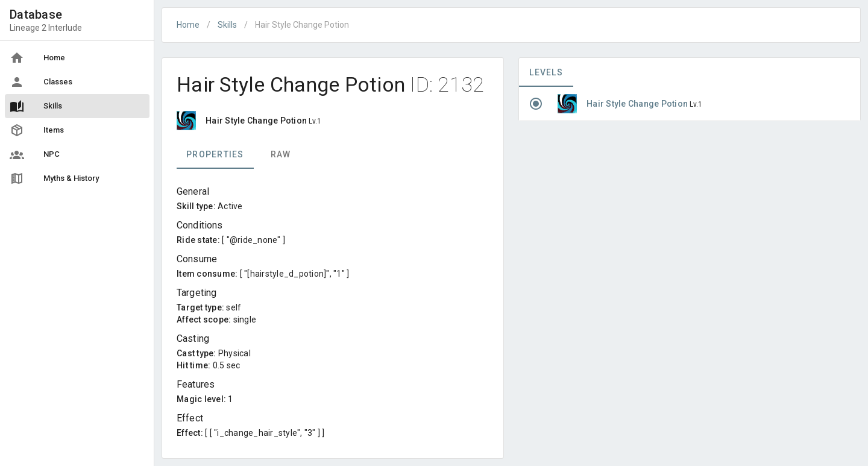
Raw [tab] (281, 154)
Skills (227, 25)
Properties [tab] (215, 154)
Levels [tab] (546, 72)
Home (188, 25)
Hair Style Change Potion (638, 104)
